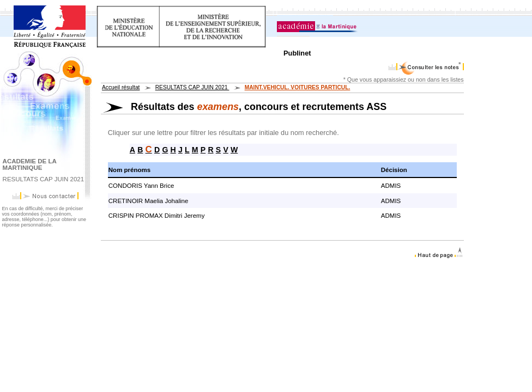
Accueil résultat (121, 87)
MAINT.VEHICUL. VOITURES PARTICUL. (298, 87)
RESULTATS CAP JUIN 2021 (192, 87)
